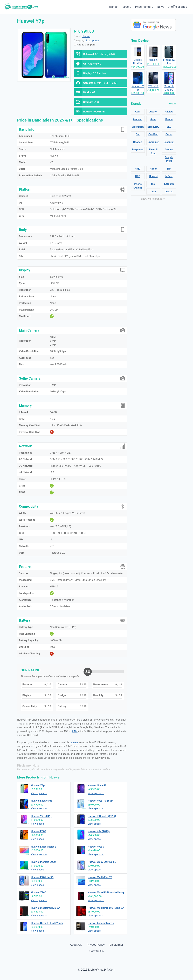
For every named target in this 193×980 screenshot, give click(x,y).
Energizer (153, 142)
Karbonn (169, 184)
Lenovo (169, 191)
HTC (138, 176)
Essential (169, 142)
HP (169, 169)
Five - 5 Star (153, 152)
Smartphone (92, 41)
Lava (153, 191)
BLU (169, 127)
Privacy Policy (96, 944)
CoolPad (153, 134)
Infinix (169, 176)
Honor (153, 169)
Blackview (153, 127)
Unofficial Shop (177, 7)
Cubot (169, 134)
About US (76, 944)
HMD (138, 169)
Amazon (138, 119)
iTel (153, 184)
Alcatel (153, 112)
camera (74, 742)
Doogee (138, 142)
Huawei (55, 777)
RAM (75, 731)
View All (172, 104)
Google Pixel (169, 159)
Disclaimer (116, 944)
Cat (138, 134)
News (161, 7)
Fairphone (138, 150)
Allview (169, 112)
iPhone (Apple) (138, 186)
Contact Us (96, 951)
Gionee (169, 150)
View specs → (39, 793)
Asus (153, 119)
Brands (113, 7)
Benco (169, 119)
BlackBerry (138, 127)
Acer (138, 112)
